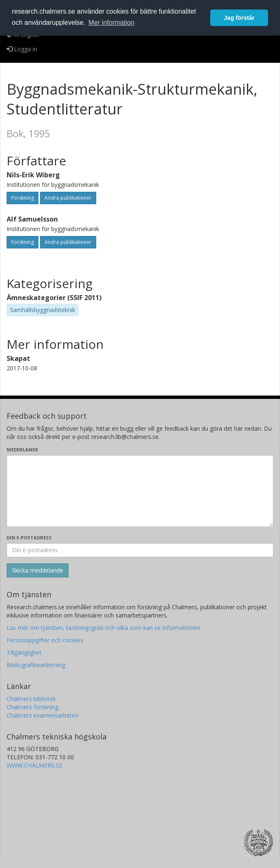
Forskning (23, 198)
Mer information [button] (111, 23)
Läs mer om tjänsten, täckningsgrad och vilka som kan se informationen (103, 628)
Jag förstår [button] (239, 18)
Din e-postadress (29, 538)
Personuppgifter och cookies (45, 640)
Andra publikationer (68, 198)
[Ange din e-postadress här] (140, 550)
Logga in (22, 49)
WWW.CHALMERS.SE (34, 765)
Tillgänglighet (24, 652)
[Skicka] (38, 570)
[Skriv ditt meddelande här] (140, 491)
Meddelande (22, 449)
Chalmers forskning (32, 707)
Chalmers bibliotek (31, 699)
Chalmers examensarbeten (43, 715)
